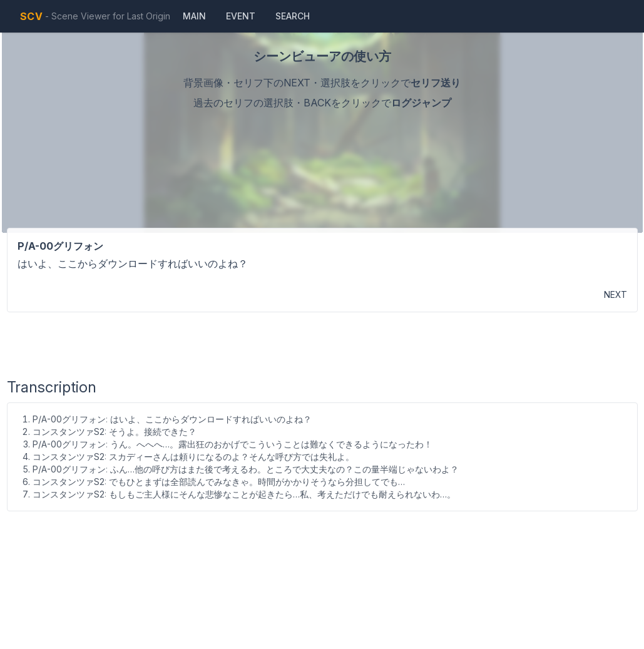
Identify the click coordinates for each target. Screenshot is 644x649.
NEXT (616, 294)
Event (241, 16)
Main (194, 16)
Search (293, 16)
